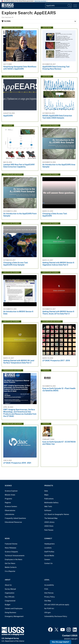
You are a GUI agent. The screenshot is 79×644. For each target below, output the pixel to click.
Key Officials (10, 597)
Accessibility (49, 585)
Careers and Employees (14, 609)
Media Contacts (11, 567)
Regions (8, 503)
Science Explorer (11, 491)
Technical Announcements (15, 556)
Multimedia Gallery (51, 503)
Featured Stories (11, 544)
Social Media (49, 556)
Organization (10, 593)
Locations (48, 548)
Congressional (10, 601)
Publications (49, 499)
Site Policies (49, 593)
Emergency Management (14, 616)
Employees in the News (13, 559)
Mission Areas (10, 495)
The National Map (51, 518)
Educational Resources (13, 522)
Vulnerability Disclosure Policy (56, 616)
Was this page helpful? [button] (61, 642)
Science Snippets (11, 552)
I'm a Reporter (10, 571)
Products (49, 486)
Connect (48, 539)
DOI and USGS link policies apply (57, 605)
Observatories (10, 510)
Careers (47, 559)
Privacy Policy (50, 597)
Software (48, 510)
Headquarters (49, 544)
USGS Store (49, 526)
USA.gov (47, 613)
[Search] (69, 6)
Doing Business (10, 613)
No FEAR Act (49, 609)
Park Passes (49, 530)
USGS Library (49, 522)
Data (46, 491)
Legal (47, 580)
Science (8, 486)
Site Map (48, 601)
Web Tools (48, 506)
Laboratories (9, 514)
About (8, 580)
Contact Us (48, 563)
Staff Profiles (49, 552)
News (7, 539)
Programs (8, 499)
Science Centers (11, 506)
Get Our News (10, 563)
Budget (8, 605)
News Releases (10, 548)
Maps (46, 495)
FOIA (46, 589)
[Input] (58, 6)
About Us (8, 585)
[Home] (8, 7)
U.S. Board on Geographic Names (57, 514)
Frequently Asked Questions (15, 518)
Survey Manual (10, 589)
